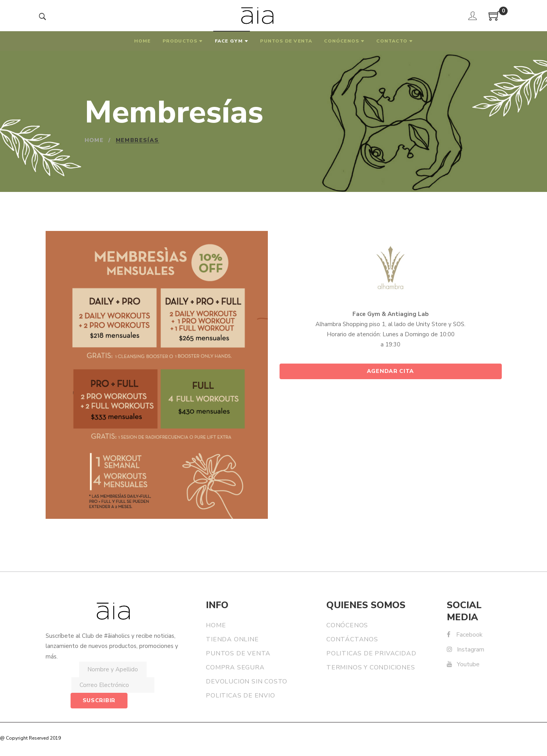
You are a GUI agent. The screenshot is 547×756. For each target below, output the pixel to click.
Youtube (463, 664)
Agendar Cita (390, 371)
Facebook (465, 635)
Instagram (466, 650)
